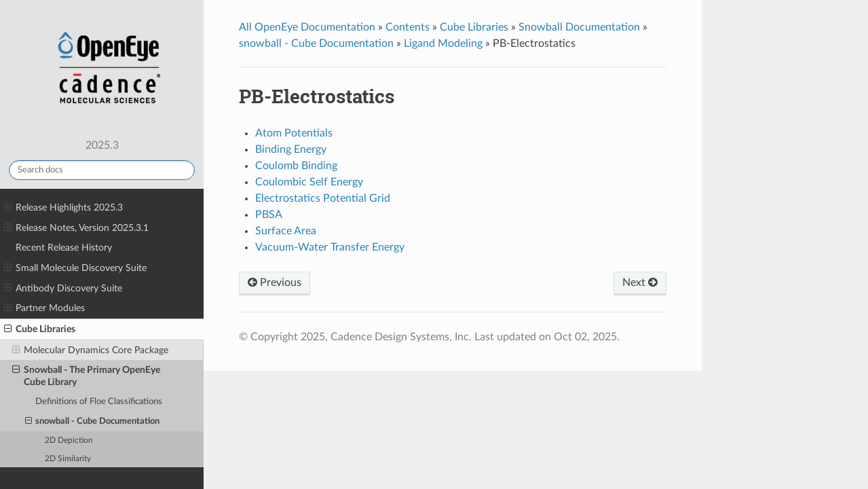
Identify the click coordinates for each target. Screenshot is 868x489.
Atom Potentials (294, 133)
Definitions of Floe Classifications (99, 402)
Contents (408, 27)
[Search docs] (102, 170)
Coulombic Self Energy (309, 182)
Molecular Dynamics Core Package (90, 350)
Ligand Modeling (443, 43)
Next (640, 283)
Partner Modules (44, 308)
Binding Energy (291, 149)
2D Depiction (69, 440)
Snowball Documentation (579, 27)
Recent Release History (64, 248)
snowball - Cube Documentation (93, 422)
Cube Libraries (40, 329)
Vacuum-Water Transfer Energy (330, 247)
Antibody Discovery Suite (63, 289)
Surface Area (286, 231)
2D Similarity (68, 459)
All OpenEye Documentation (307, 27)
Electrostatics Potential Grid (323, 198)
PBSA (269, 215)
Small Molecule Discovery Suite (75, 268)
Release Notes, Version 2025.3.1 (76, 228)
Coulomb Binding (296, 166)
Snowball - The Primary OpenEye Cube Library (86, 376)
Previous (275, 283)
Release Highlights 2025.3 (63, 208)
